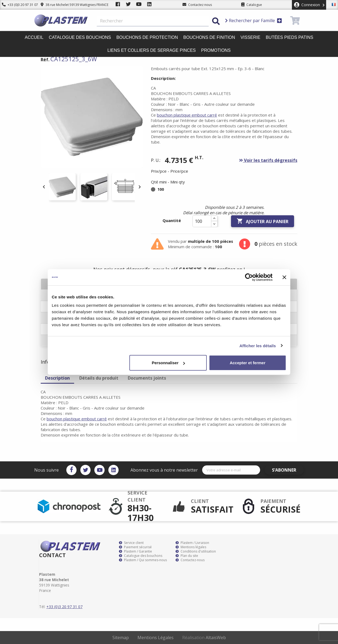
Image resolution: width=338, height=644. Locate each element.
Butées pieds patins (289, 37)
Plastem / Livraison (192, 543)
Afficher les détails (258, 345)
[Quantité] (202, 221)
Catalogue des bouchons (80, 37)
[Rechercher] (153, 21)
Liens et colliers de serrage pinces (151, 50)
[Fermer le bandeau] (284, 277)
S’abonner (288, 470)
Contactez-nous (190, 560)
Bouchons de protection (147, 37)
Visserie (250, 37)
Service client (131, 543)
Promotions (216, 50)
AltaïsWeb (216, 638)
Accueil (34, 37)
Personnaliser (168, 363)
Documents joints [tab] (147, 378)
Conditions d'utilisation (196, 551)
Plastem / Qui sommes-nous (143, 560)
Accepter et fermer (248, 363)
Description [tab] (57, 378)
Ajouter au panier (263, 221)
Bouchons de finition (209, 37)
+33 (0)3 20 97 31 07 (18, 5)
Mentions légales (191, 547)
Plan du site (187, 556)
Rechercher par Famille (253, 21)
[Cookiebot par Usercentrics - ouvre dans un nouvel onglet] (249, 277)
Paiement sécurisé (135, 547)
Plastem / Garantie (135, 551)
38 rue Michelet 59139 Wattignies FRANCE (71, 5)
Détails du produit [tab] (99, 378)
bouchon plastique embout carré (187, 115)
